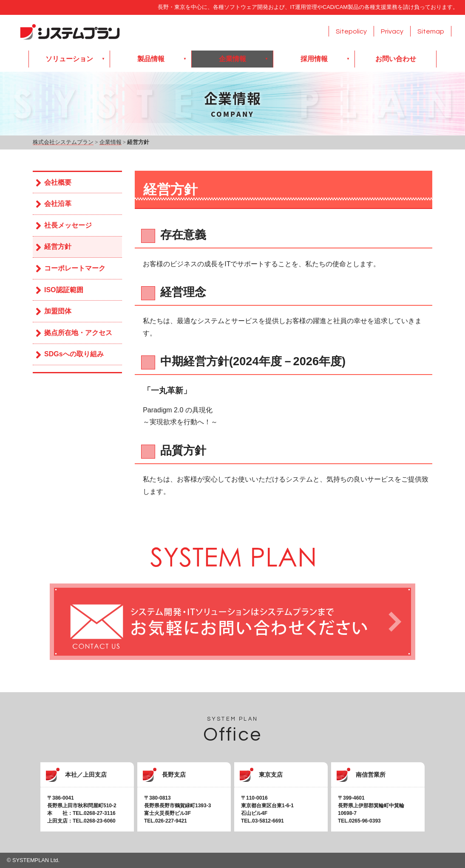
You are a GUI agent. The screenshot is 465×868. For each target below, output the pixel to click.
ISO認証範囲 (64, 290)
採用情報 (314, 59)
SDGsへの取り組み (74, 354)
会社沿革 (58, 204)
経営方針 (58, 247)
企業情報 (232, 59)
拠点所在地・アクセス (78, 333)
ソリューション (69, 59)
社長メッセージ (68, 225)
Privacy (392, 31)
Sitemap (431, 31)
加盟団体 (58, 311)
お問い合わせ (396, 59)
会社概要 (58, 182)
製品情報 (151, 59)
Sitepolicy (351, 31)
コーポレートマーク (75, 268)
